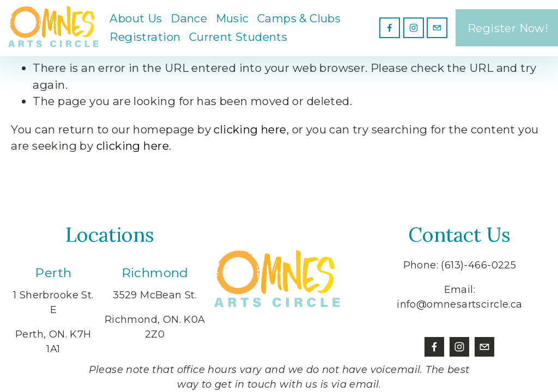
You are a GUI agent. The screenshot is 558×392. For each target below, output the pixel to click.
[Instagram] (413, 30)
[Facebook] (389, 30)
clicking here (250, 129)
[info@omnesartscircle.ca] (436, 30)
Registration (148, 39)
